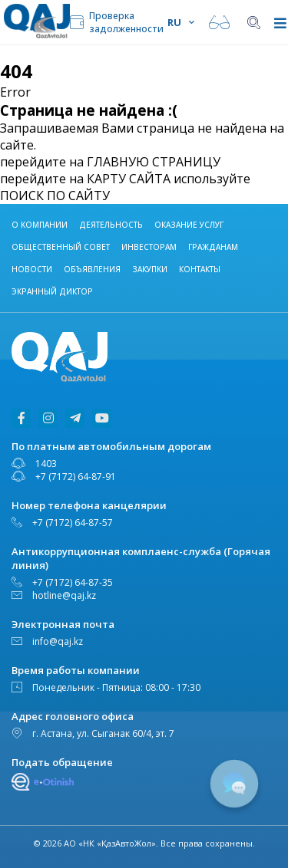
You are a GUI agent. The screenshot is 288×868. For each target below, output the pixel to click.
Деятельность (111, 225)
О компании (40, 225)
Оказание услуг (189, 225)
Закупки (150, 269)
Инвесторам (149, 247)
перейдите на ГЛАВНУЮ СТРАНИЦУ (110, 162)
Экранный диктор (52, 291)
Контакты (200, 269)
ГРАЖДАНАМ (213, 247)
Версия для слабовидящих (219, 22)
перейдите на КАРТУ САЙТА (85, 179)
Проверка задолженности (117, 22)
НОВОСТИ (32, 269)
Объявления (92, 269)
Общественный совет (61, 247)
